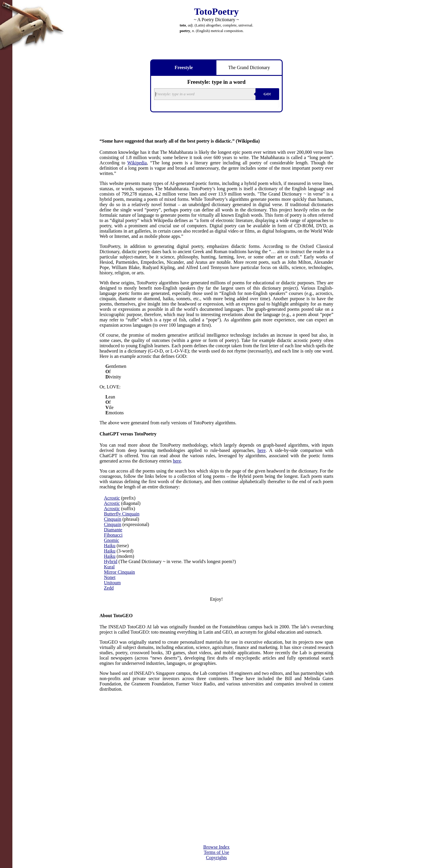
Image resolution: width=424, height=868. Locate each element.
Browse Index (216, 847)
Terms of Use (216, 852)
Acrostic (112, 498)
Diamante (113, 530)
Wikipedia (137, 163)
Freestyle (184, 67)
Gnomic (112, 540)
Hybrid (111, 561)
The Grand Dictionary (249, 67)
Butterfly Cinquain (122, 514)
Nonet (110, 577)
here (262, 450)
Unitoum (112, 583)
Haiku (110, 546)
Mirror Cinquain (119, 572)
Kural (109, 567)
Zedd (109, 588)
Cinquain (113, 519)
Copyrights (216, 858)
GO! (267, 94)
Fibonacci (113, 535)
